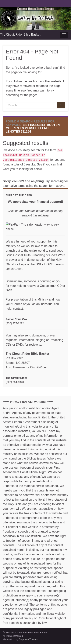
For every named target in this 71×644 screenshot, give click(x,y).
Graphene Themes (28, 639)
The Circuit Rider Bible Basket (20, 35)
